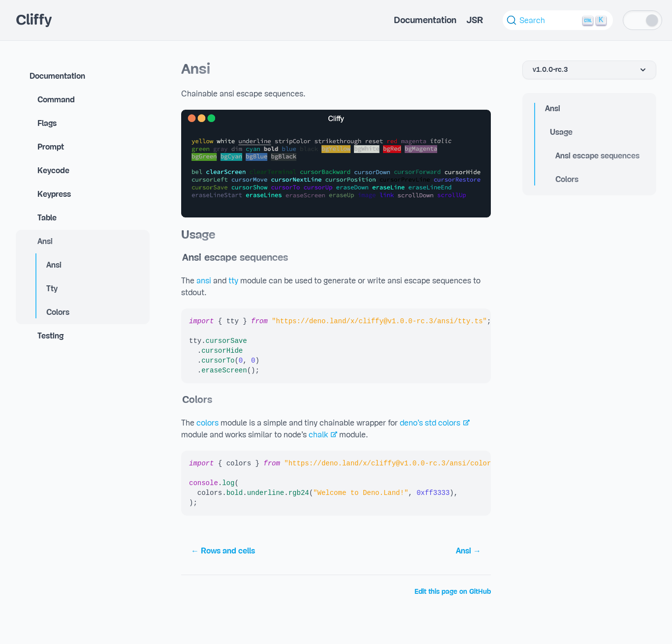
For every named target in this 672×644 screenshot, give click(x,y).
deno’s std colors (430, 423)
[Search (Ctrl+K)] (558, 20)
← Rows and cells (223, 551)
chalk (318, 435)
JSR (475, 20)
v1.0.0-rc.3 (590, 70)
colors (208, 423)
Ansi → (468, 551)
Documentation (425, 20)
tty (233, 281)
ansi (204, 281)
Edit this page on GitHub (453, 592)
